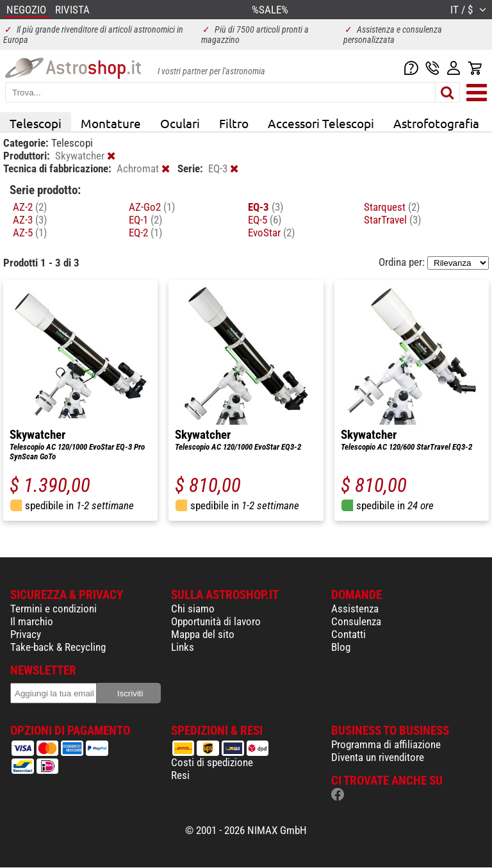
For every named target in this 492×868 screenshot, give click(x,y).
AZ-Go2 (152, 207)
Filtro (234, 123)
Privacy (26, 634)
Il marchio (32, 621)
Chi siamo (193, 609)
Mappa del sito (203, 634)
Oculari (180, 123)
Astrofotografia (436, 123)
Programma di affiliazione (386, 744)
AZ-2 (30, 207)
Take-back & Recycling (58, 647)
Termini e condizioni (53, 609)
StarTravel (392, 220)
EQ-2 (145, 233)
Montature (111, 123)
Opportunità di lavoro (216, 621)
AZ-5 (30, 233)
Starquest (392, 207)
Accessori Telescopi (321, 123)
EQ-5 (265, 220)
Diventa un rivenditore (378, 757)
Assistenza (355, 609)
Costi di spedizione (212, 762)
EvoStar (271, 233)
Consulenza (356, 621)
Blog (341, 647)
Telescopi (36, 123)
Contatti (348, 634)
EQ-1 (145, 220)
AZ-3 (30, 220)
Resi (180, 775)
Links (183, 647)
